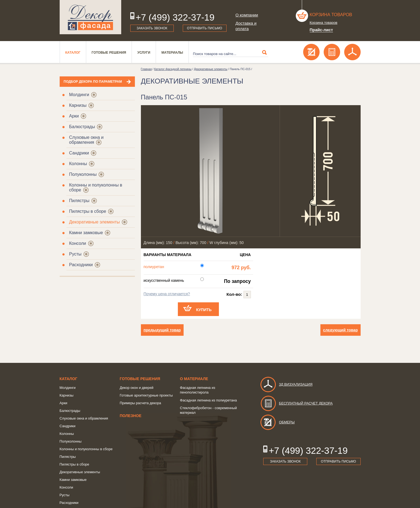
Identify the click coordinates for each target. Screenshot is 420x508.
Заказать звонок (152, 28)
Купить (204, 310)
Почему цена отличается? (167, 294)
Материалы (172, 53)
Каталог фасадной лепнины (173, 69)
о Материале (194, 379)
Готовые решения (109, 53)
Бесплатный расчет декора (296, 403)
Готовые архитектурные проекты (146, 395)
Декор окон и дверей (137, 388)
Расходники (81, 265)
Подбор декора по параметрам (93, 82)
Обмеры (277, 422)
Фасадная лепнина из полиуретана (208, 400)
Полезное (131, 416)
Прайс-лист (321, 30)
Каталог (73, 53)
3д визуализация (286, 384)
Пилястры (79, 201)
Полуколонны (83, 174)
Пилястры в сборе (88, 211)
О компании (247, 15)
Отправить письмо (205, 28)
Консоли (78, 243)
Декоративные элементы (95, 222)
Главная (146, 69)
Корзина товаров (331, 15)
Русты (75, 254)
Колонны (78, 164)
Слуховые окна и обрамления (86, 140)
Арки (74, 116)
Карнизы (78, 105)
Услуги (144, 53)
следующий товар (341, 330)
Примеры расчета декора (141, 403)
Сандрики (79, 153)
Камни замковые (86, 233)
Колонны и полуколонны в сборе (86, 449)
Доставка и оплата (246, 26)
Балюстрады (82, 127)
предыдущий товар (162, 330)
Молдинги (79, 95)
